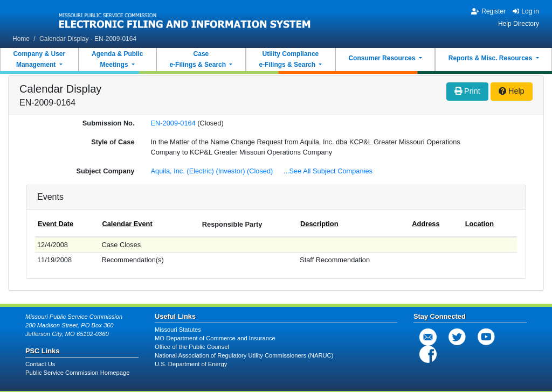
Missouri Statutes (178, 330)
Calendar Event (127, 224)
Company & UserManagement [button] (39, 59)
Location (479, 224)
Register (488, 11)
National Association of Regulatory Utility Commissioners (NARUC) (244, 355)
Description (319, 224)
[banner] (185, 18)
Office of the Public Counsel (192, 347)
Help (512, 91)
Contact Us (40, 364)
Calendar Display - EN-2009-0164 (88, 39)
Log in (526, 11)
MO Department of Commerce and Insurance (215, 338)
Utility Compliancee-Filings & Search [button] (289, 59)
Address (426, 224)
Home (21, 39)
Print (467, 91)
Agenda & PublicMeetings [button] (117, 59)
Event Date (56, 224)
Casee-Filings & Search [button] (198, 59)
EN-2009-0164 (173, 123)
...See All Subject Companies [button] (328, 171)
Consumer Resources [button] (382, 58)
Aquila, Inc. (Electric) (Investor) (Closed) (213, 171)
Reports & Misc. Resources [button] (491, 58)
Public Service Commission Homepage (77, 373)
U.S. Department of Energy (191, 364)
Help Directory (519, 24)
